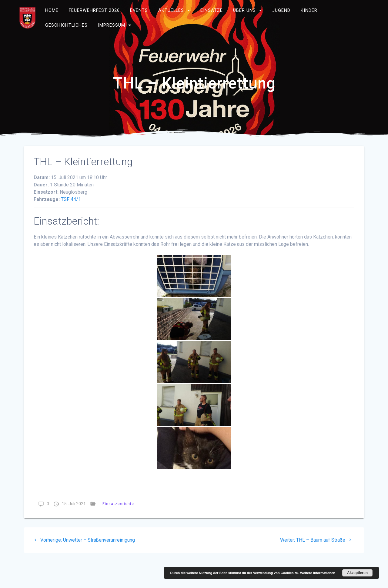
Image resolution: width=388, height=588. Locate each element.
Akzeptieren (357, 573)
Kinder (309, 10)
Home (52, 10)
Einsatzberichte (118, 504)
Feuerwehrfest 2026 (94, 10)
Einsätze (212, 10)
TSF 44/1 (71, 199)
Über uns (244, 10)
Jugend (281, 10)
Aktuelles (171, 10)
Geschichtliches (66, 25)
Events (139, 10)
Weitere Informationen (318, 573)
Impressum (112, 25)
